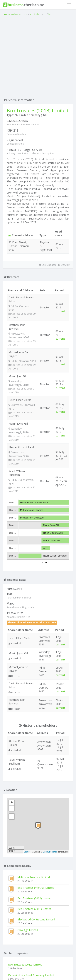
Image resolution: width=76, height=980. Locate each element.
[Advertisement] (38, 56)
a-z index (35, 14)
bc (50, 14)
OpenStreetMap (50, 852)
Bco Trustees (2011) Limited (34, 909)
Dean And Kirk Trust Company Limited (31, 975)
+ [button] (12, 803)
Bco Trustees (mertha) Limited (36, 888)
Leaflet (27, 852)
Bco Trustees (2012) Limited (34, 898)
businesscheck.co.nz (15, 14)
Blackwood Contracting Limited (36, 919)
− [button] (12, 808)
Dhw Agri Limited (28, 930)
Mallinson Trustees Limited (34, 877)
